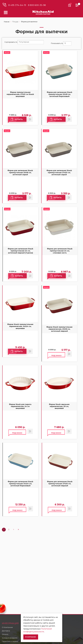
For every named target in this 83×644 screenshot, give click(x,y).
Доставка (6, 631)
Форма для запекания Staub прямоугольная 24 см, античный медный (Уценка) (20, 251)
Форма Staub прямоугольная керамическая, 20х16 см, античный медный (59, 329)
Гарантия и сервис (10, 641)
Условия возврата (10, 638)
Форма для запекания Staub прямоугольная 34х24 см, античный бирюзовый (20, 484)
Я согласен (31, 637)
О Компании (7, 627)
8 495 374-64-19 (17, 5)
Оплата (5, 634)
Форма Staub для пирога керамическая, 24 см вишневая (20, 406)
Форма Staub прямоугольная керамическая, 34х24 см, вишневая (20, 326)
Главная (7, 22)
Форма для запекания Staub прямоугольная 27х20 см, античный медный (60, 484)
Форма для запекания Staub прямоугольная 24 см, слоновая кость (60, 251)
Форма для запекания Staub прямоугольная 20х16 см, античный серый (20, 172)
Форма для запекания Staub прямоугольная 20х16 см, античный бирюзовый (59, 94)
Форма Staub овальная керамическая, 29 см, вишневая (59, 406)
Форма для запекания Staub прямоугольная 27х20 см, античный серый (59, 172)
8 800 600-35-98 (37, 5)
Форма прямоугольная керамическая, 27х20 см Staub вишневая (20, 94)
